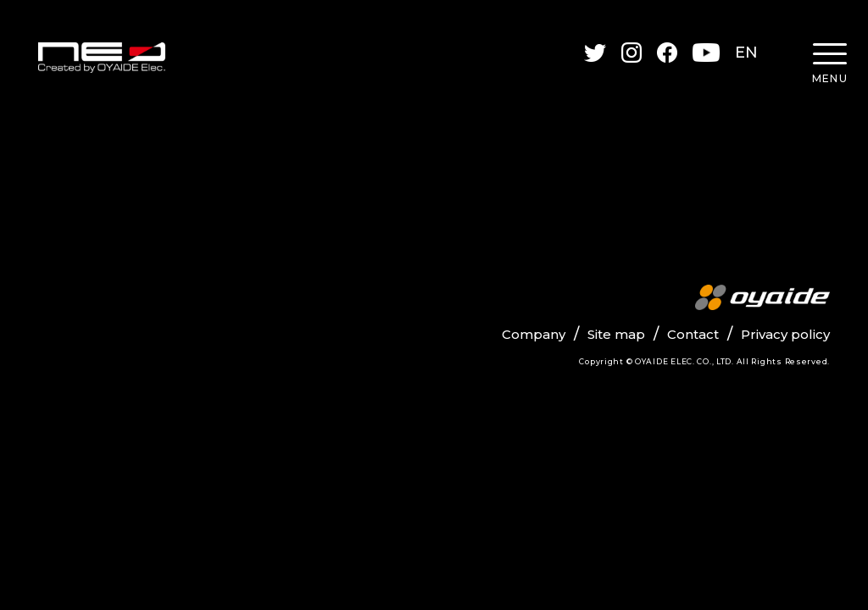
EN (747, 53)
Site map (616, 334)
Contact (693, 334)
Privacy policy (785, 334)
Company (534, 334)
